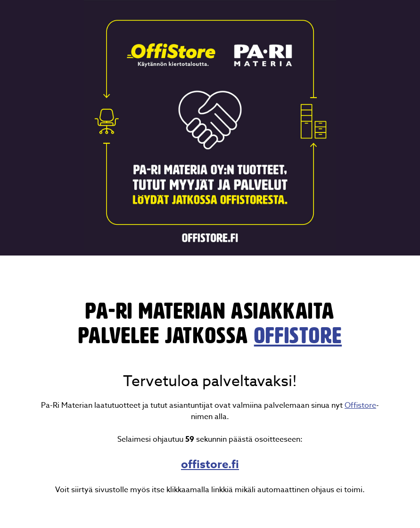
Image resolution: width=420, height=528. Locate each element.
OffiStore (298, 336)
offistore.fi (210, 465)
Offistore (360, 405)
